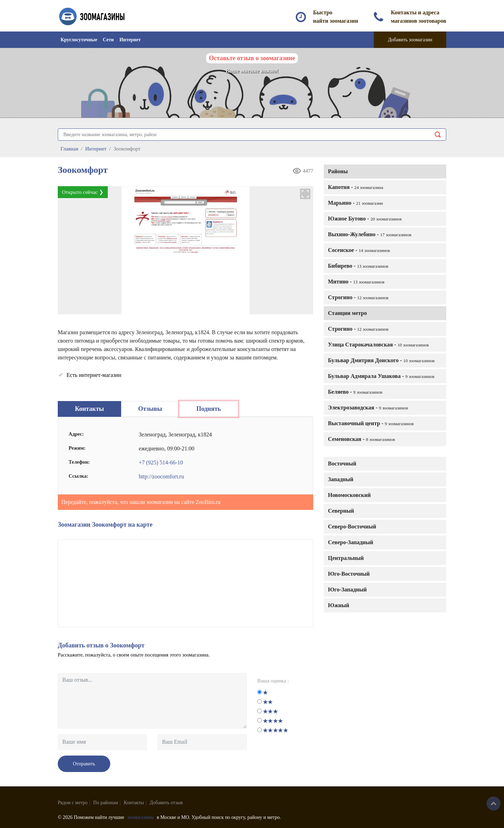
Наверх (493, 804)
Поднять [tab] (209, 409)
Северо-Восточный (352, 527)
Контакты (134, 803)
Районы (338, 171)
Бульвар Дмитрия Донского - (381, 360)
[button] (306, 194)
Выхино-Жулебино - (370, 234)
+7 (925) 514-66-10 (161, 462)
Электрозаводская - (368, 408)
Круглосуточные (79, 40)
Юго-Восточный (349, 574)
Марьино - (355, 203)
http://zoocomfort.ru (161, 476)
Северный (341, 511)
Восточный (342, 464)
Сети (108, 40)
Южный (339, 605)
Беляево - (355, 392)
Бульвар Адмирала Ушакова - (381, 376)
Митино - (356, 282)
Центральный (346, 558)
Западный (341, 479)
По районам (106, 803)
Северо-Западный (351, 542)
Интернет (130, 40)
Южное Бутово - (365, 219)
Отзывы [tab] (150, 409)
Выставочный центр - (371, 423)
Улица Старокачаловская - (378, 345)
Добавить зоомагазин (410, 40)
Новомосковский (349, 495)
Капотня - (356, 187)
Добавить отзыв (166, 803)
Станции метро (347, 313)
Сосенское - (359, 250)
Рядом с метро (73, 803)
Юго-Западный (347, 590)
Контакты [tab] (89, 409)
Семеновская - (362, 439)
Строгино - (358, 297)
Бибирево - (358, 266)
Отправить (84, 764)
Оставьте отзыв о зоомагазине (252, 58)
